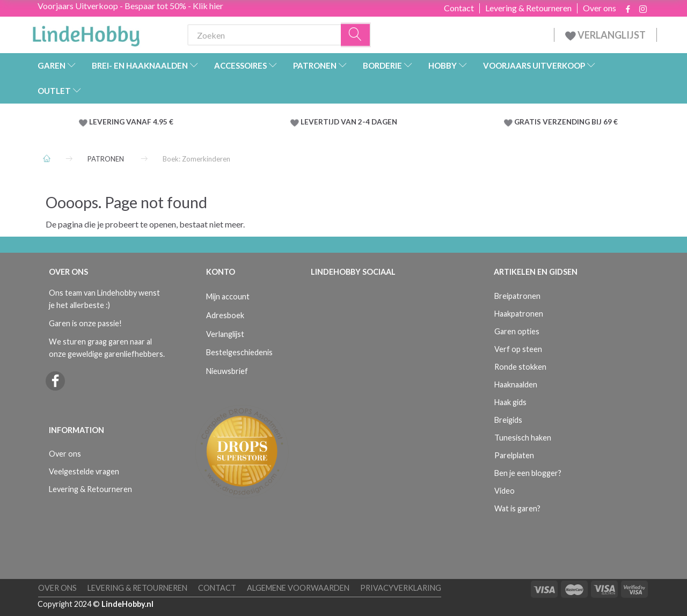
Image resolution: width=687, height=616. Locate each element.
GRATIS (528, 122)
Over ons (600, 8)
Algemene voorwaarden (298, 588)
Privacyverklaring (401, 588)
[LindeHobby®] (86, 33)
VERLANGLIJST (605, 35)
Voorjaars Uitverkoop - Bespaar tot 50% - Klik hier (130, 6)
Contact (459, 8)
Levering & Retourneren (528, 8)
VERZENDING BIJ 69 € (580, 122)
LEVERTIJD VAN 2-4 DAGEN (349, 122)
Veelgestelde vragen (84, 471)
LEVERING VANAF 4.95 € (131, 122)
